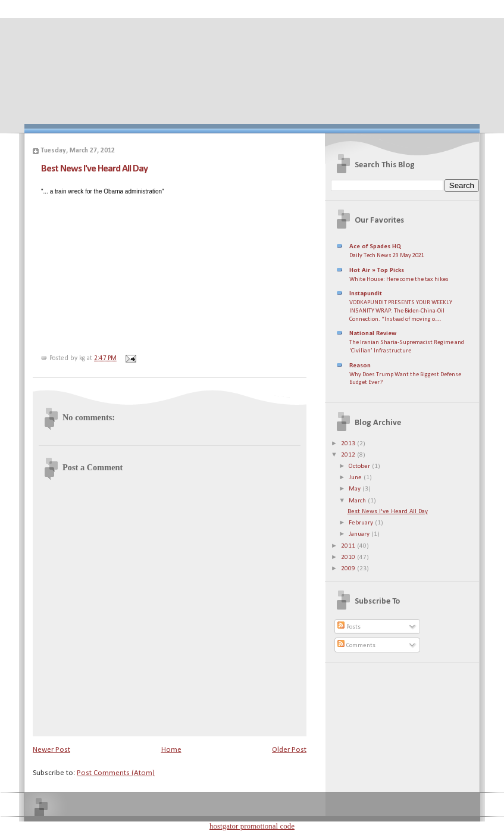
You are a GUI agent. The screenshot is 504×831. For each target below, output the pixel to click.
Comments (356, 646)
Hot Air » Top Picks (377, 271)
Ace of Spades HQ (375, 247)
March (358, 501)
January (360, 534)
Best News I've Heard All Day (94, 169)
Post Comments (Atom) (116, 773)
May (356, 489)
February (362, 523)
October (360, 466)
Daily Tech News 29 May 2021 (387, 256)
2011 (349, 546)
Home (171, 750)
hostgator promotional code (252, 826)
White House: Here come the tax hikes (399, 279)
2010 (349, 557)
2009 (349, 569)
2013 (349, 444)
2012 (349, 455)
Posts (349, 627)
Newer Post (51, 750)
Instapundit (366, 294)
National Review (373, 334)
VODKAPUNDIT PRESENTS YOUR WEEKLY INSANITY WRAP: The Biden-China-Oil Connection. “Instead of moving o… (401, 311)
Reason (360, 366)
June (356, 478)
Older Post (289, 750)
